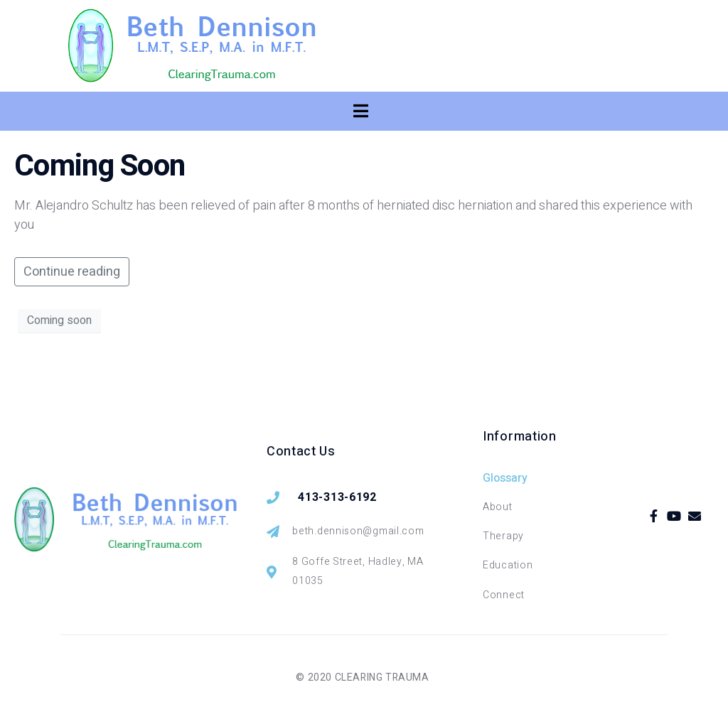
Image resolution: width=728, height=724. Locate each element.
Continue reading (72, 272)
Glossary (505, 478)
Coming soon (59, 320)
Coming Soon (100, 166)
